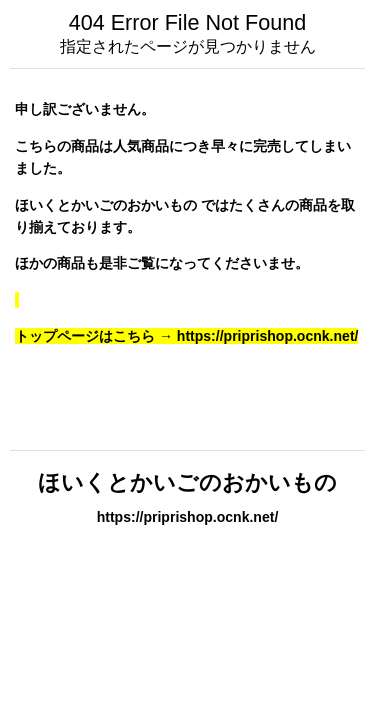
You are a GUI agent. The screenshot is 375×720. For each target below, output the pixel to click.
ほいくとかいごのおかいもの (187, 482)
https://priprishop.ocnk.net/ (188, 517)
